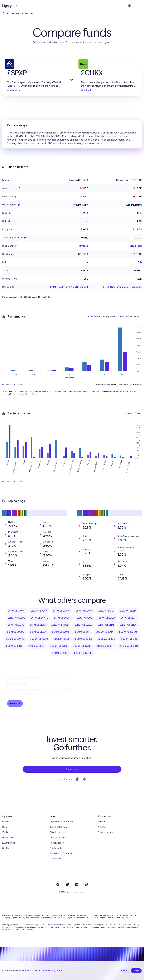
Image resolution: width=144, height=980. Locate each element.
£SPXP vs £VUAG (61, 611)
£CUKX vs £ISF (83, 632)
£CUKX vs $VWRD (39, 639)
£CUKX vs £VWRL (15, 639)
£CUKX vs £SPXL (129, 639)
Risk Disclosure (57, 832)
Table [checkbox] (138, 413)
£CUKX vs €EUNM (128, 632)
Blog (5, 827)
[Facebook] (58, 884)
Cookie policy (57, 848)
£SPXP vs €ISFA (38, 625)
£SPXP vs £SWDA (83, 625)
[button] (35, 73)
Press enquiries (105, 832)
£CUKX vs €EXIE (60, 653)
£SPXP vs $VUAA (16, 611)
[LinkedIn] (77, 884)
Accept (136, 971)
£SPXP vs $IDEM (106, 611)
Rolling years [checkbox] (109, 317)
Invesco (84, 246)
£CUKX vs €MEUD (83, 653)
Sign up (15, 703)
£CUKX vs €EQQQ (129, 646)
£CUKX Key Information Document (122, 287)
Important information (61, 822)
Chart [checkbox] (129, 413)
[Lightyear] (10, 6)
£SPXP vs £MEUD (16, 632)
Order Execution (58, 838)
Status (6, 848)
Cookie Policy (49, 971)
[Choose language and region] (129, 6)
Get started (72, 769)
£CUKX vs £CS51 (83, 639)
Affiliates (102, 827)
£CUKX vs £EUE (62, 639)
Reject (124, 971)
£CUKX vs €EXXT (105, 646)
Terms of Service (58, 827)
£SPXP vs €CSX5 (62, 618)
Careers (102, 822)
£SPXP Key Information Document (69, 287)
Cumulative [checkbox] (94, 317)
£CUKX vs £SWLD (82, 646)
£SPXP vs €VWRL (40, 618)
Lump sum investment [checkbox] (129, 317)
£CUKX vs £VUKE (61, 632)
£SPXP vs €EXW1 (85, 618)
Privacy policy (57, 843)
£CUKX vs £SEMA (105, 632)
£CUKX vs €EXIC (14, 646)
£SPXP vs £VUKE (16, 625)
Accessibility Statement (62, 853)
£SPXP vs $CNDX (128, 625)
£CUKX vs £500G (106, 639)
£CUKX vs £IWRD (58, 646)
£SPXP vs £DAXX (107, 618)
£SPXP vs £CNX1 (106, 625)
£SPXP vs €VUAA (84, 611)
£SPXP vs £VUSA (39, 611)
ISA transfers (9, 843)
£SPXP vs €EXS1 (129, 618)
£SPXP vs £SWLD (60, 625)
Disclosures (56, 859)
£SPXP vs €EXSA (38, 632)
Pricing (6, 822)
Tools (5, 832)
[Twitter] (67, 884)
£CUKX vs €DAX (36, 646)
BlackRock (136, 246)
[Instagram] (86, 884)
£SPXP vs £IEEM (128, 611)
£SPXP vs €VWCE (16, 618)
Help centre (8, 838)
